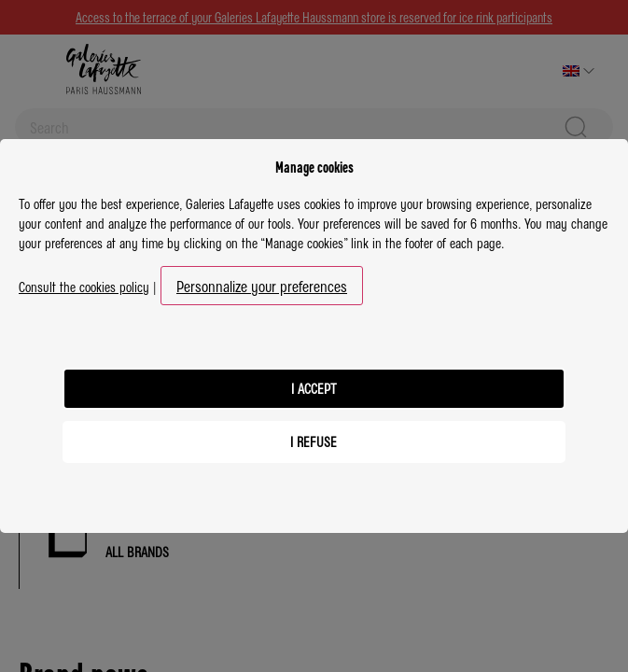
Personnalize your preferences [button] (262, 286)
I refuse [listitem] (314, 441)
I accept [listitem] (314, 388)
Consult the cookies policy (84, 287)
